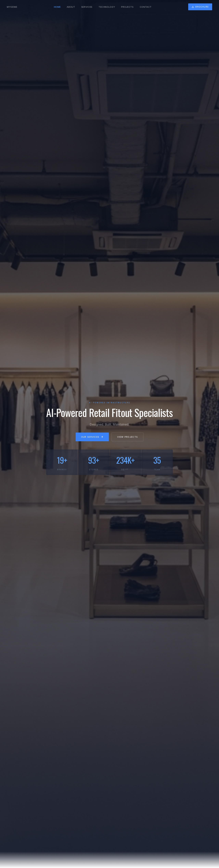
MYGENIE (12, 7)
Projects (127, 7)
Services (87, 7)
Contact (146, 7)
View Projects (127, 439)
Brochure (200, 7)
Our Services (92, 439)
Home (57, 7)
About (71, 7)
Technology (107, 7)
